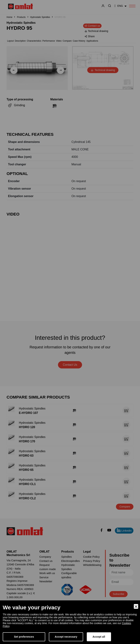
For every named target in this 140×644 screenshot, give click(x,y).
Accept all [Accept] (99, 637)
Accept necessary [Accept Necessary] (66, 637)
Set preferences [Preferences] (24, 637)
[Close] (136, 606)
